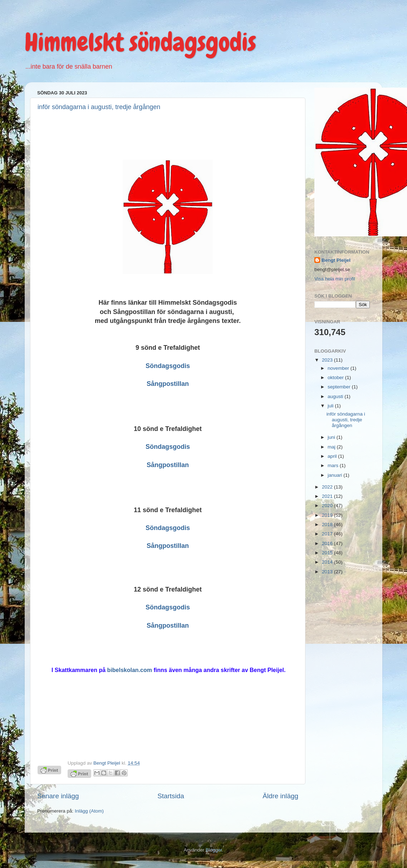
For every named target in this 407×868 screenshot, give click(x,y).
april (333, 456)
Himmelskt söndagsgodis (140, 42)
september (340, 387)
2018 (328, 524)
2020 (328, 506)
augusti (336, 396)
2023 (328, 360)
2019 (328, 515)
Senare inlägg (58, 796)
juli (331, 406)
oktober (336, 377)
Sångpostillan (168, 384)
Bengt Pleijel (336, 260)
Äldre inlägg (280, 796)
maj (332, 447)
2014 (328, 562)
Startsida (171, 796)
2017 (328, 534)
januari (335, 475)
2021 (328, 496)
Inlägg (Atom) (89, 811)
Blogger (214, 850)
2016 (328, 543)
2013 (328, 572)
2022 (328, 487)
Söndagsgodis (168, 366)
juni (332, 437)
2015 (328, 553)
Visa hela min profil (335, 279)
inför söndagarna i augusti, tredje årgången (99, 107)
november (339, 368)
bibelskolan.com (130, 670)
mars (334, 465)
